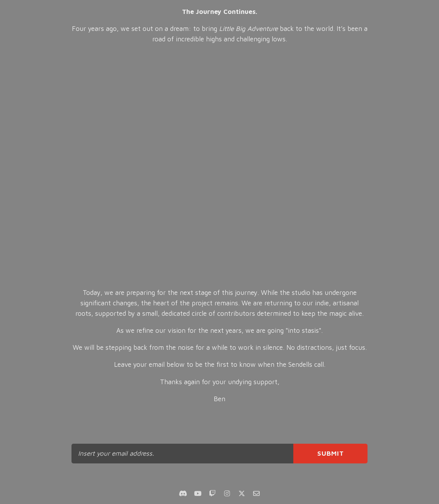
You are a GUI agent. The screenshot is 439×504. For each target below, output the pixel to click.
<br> (220, 166)
